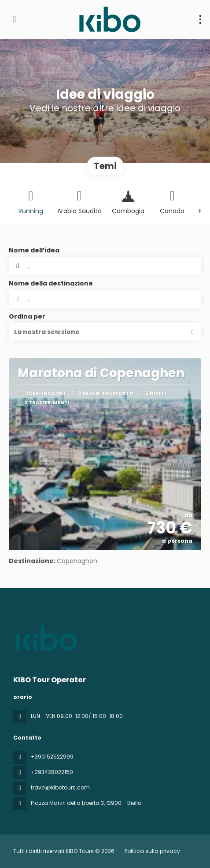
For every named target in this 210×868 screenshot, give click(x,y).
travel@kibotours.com (60, 787)
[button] (105, 332)
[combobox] (105, 299)
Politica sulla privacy (152, 851)
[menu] (200, 19)
